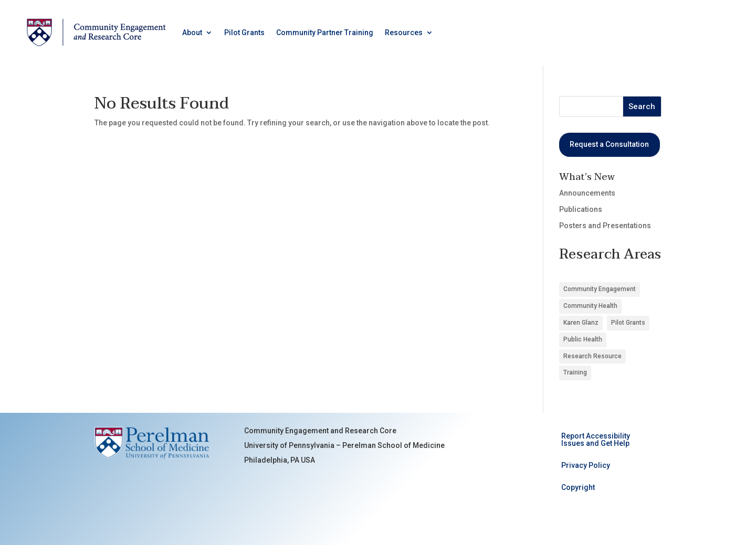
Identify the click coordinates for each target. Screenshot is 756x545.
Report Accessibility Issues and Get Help (596, 440)
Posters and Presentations (605, 226)
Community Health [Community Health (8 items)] (590, 306)
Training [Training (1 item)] (575, 372)
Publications (581, 209)
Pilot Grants (244, 33)
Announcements (587, 193)
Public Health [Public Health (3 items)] (583, 339)
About (192, 33)
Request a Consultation (609, 144)
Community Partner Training (325, 33)
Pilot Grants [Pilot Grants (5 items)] (628, 323)
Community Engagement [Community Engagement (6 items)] (600, 289)
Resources (404, 33)
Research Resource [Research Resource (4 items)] (592, 356)
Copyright (578, 488)
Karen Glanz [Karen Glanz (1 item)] (581, 323)
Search (642, 106)
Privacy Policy (586, 466)
